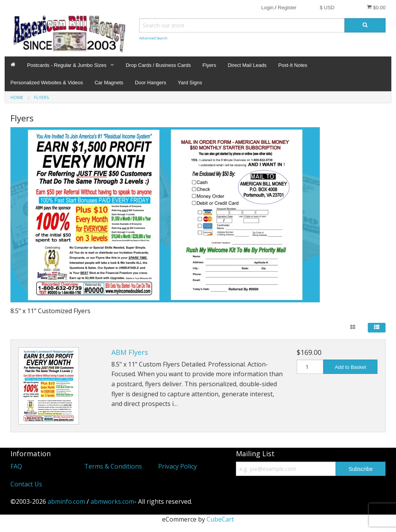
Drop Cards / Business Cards (158, 65)
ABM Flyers (130, 352)
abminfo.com (66, 501)
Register (287, 8)
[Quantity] (310, 367)
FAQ (16, 466)
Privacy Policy (178, 466)
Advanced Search (153, 38)
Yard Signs (190, 83)
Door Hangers (151, 83)
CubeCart (220, 519)
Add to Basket (351, 367)
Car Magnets (109, 83)
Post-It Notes (293, 65)
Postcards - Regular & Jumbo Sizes (67, 65)
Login (267, 8)
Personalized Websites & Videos (47, 83)
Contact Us (26, 484)
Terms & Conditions (113, 466)
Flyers (209, 65)
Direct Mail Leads (247, 65)
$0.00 (376, 7)
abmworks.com (112, 501)
